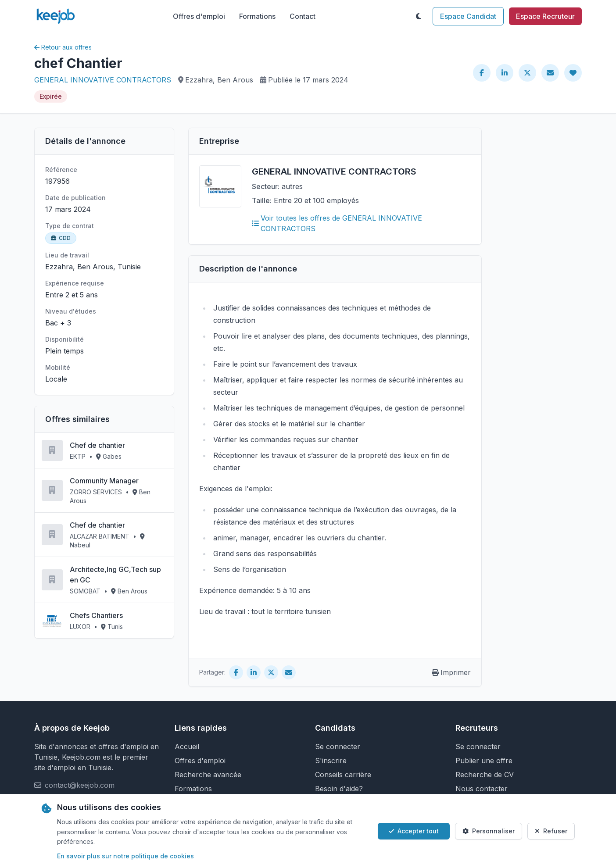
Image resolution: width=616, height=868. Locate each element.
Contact (303, 16)
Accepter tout (414, 831)
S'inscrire (331, 761)
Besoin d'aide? (339, 789)
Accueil (187, 747)
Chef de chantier (97, 445)
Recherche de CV (485, 775)
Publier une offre (484, 761)
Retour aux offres (63, 47)
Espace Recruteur (545, 16)
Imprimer (451, 672)
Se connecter (338, 747)
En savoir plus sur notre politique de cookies (125, 856)
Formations (257, 16)
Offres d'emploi (199, 16)
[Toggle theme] (419, 16)
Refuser (551, 831)
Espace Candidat (468, 16)
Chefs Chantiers (96, 615)
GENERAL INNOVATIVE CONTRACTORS (103, 80)
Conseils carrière (343, 775)
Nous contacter (482, 789)
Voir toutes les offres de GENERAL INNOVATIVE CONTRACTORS (337, 223)
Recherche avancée (208, 775)
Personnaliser (489, 831)
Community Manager (104, 481)
